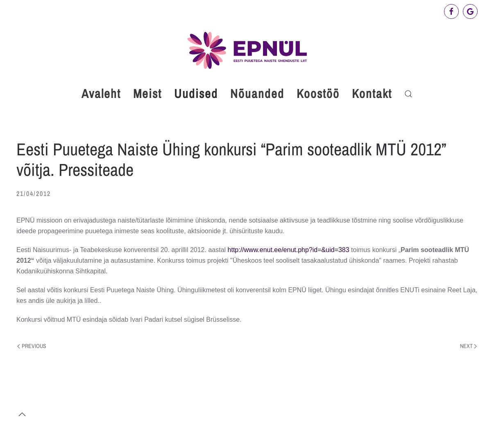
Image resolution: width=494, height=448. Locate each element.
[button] (408, 94)
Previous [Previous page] (32, 346)
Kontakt (372, 93)
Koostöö (318, 93)
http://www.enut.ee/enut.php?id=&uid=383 (290, 250)
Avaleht (101, 93)
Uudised (196, 93)
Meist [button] (147, 93)
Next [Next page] (469, 346)
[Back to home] (247, 50)
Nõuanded (257, 93)
